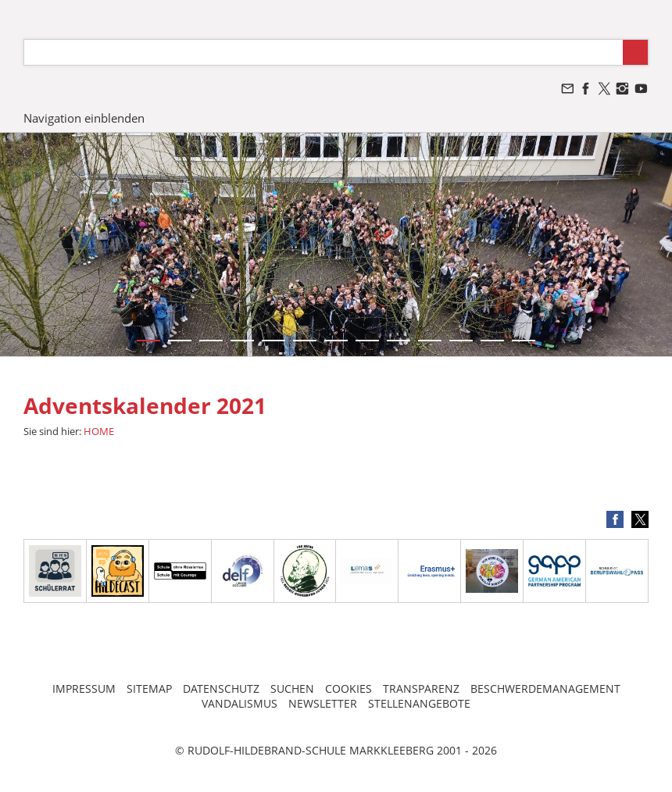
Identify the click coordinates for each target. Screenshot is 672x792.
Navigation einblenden (84, 118)
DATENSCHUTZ (221, 689)
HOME (99, 431)
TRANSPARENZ (421, 689)
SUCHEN (292, 689)
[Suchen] (323, 52)
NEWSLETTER (323, 703)
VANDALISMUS (239, 703)
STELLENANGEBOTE (419, 703)
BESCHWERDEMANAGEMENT (545, 689)
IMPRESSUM (84, 689)
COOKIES (349, 689)
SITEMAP (149, 689)
